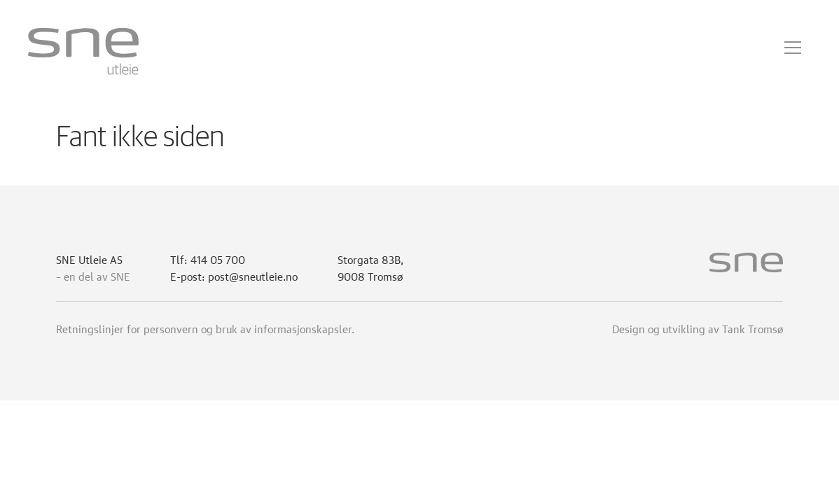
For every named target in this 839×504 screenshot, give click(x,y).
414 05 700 (218, 258)
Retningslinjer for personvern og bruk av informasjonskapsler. (205, 328)
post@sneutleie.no (253, 275)
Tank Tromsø (753, 328)
